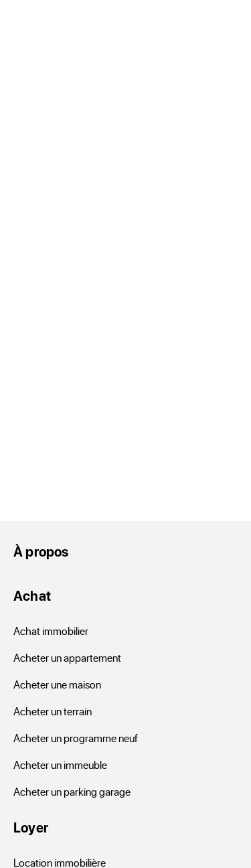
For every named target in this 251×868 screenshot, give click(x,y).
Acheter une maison (57, 684)
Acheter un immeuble (60, 765)
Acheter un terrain (53, 711)
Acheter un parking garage (72, 791)
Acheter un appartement (67, 657)
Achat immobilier (51, 631)
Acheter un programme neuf (76, 738)
